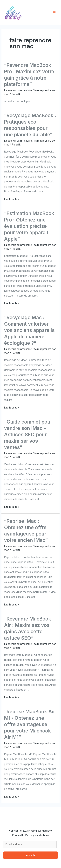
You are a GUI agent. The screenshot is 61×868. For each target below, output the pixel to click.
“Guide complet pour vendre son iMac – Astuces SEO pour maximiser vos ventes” (28, 434)
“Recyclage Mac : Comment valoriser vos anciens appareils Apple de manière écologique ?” (29, 330)
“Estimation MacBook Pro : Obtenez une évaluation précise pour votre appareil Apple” (29, 226)
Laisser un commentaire (18, 90)
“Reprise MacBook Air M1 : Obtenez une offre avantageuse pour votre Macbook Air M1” (30, 724)
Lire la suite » (12, 199)
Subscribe (30, 855)
